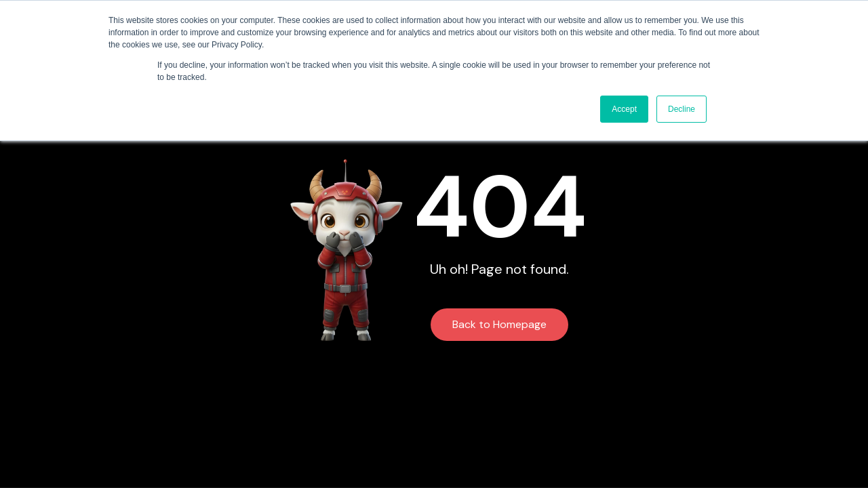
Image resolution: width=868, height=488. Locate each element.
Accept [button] (624, 109)
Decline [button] (682, 109)
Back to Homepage (499, 324)
